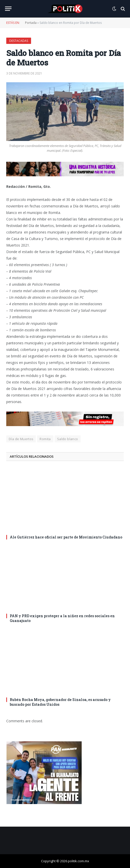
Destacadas (19, 41)
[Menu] (8, 9)
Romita (45, 439)
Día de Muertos (21, 439)
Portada (31, 23)
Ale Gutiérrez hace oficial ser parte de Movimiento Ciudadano (66, 537)
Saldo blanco (68, 439)
